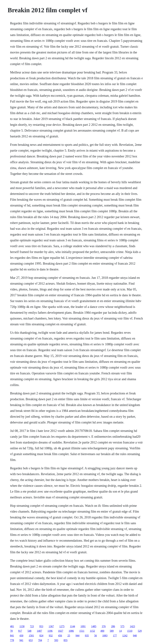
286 (113, 626)
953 (41, 626)
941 (21, 640)
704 (40, 640)
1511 (82, 631)
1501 (31, 636)
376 (104, 626)
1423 (132, 626)
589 (112, 631)
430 (21, 636)
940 (135, 636)
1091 (83, 626)
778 (12, 640)
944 (77, 636)
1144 (72, 626)
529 (140, 631)
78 (11, 631)
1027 (61, 631)
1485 (94, 626)
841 (12, 636)
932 (51, 636)
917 (20, 631)
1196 (50, 631)
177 (115, 636)
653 (31, 640)
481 (12, 626)
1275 (62, 626)
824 (41, 636)
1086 (71, 631)
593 (56, 640)
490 (102, 631)
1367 (51, 626)
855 (65, 640)
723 (32, 626)
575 (122, 626)
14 (120, 631)
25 (69, 636)
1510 (130, 631)
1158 (22, 626)
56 (95, 636)
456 (60, 636)
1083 (105, 636)
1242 (125, 636)
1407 (39, 631)
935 (87, 636)
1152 (92, 631)
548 (29, 631)
